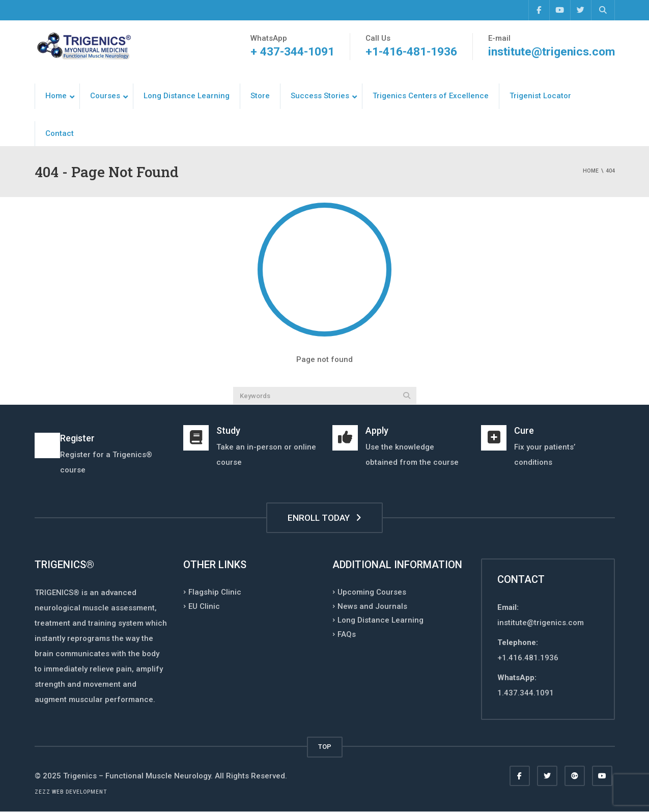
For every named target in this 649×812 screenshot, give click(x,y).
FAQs (347, 634)
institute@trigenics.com (552, 52)
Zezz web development (71, 792)
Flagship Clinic (215, 592)
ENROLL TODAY (324, 518)
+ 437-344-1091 (292, 52)
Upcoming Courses (372, 592)
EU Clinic (204, 606)
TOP (325, 747)
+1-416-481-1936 (411, 52)
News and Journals (372, 606)
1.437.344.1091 (526, 693)
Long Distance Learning (380, 620)
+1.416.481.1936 (528, 658)
